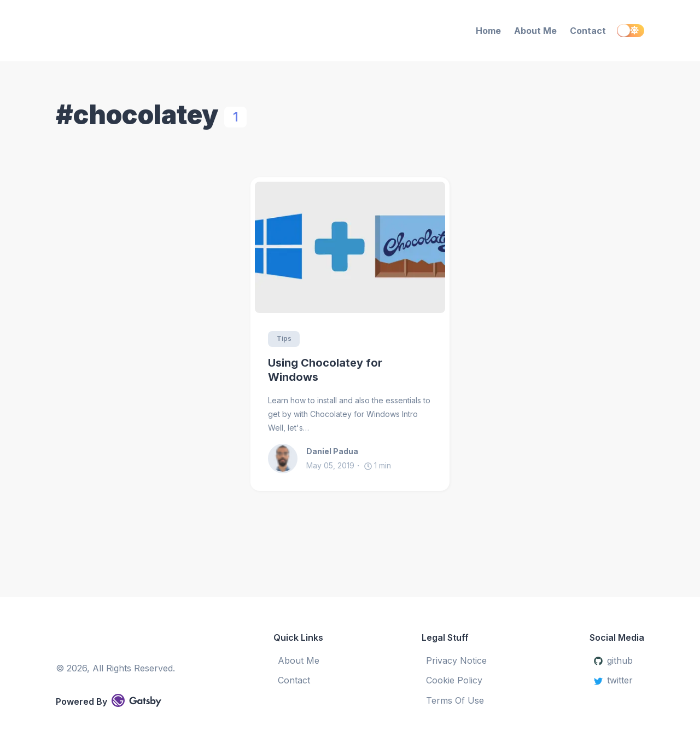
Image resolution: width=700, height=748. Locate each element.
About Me (535, 31)
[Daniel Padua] (287, 459)
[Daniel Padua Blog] (146, 31)
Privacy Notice (456, 660)
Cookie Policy (454, 680)
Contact (588, 31)
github (613, 660)
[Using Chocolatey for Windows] (350, 247)
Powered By (109, 700)
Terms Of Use (455, 700)
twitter (613, 680)
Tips (284, 339)
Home (488, 31)
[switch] (631, 31)
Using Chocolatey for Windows (325, 370)
